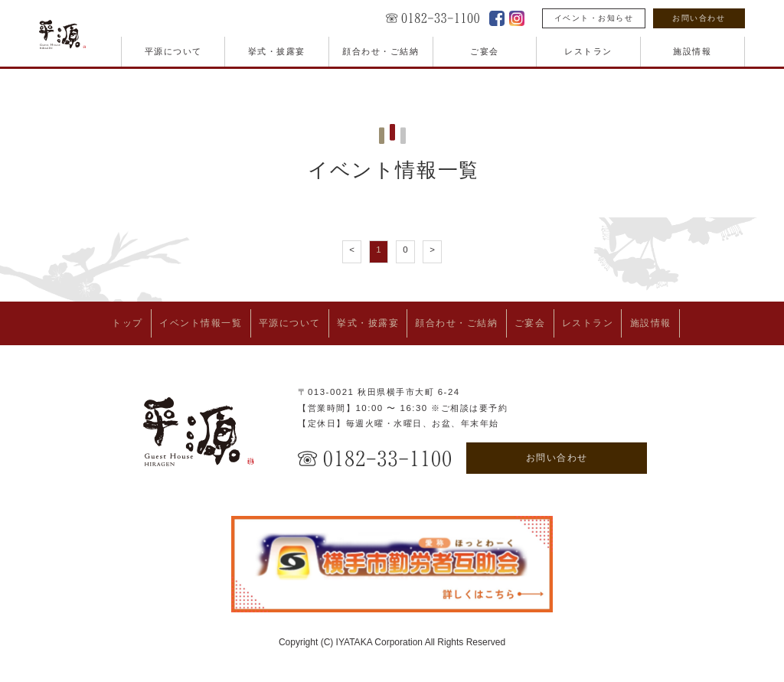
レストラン (588, 51)
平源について (173, 51)
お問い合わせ (699, 18)
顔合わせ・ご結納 (381, 51)
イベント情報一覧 (163, 321)
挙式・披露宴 (277, 51)
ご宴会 (485, 51)
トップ (75, 321)
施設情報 (692, 51)
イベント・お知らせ (594, 18)
